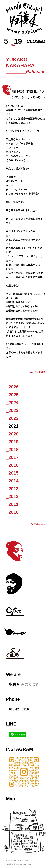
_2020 (12, 434)
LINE (11, 724)
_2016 (12, 465)
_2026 (12, 387)
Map (11, 799)
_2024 (12, 403)
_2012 (12, 496)
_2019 (12, 442)
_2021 (12, 426)
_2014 (12, 481)
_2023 (12, 410)
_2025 (12, 395)
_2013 (12, 489)
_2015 (12, 473)
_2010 (12, 512)
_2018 (12, 449)
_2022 (12, 418)
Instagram (19, 749)
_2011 (12, 504)
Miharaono (25, 865)
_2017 (12, 457)
